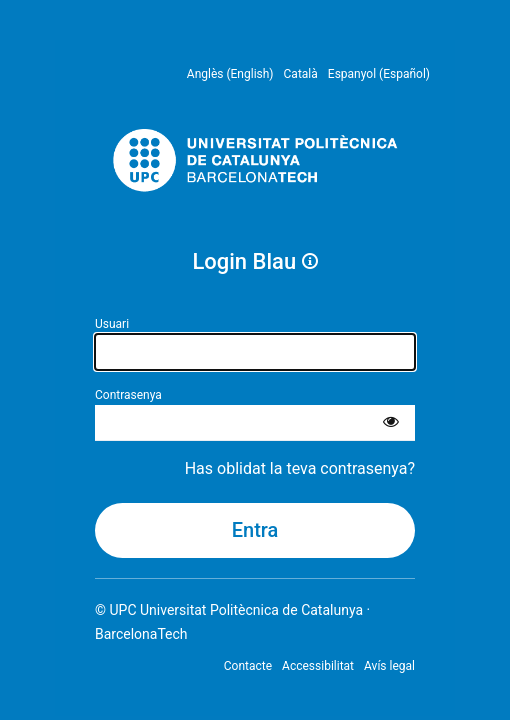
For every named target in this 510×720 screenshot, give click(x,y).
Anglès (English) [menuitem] (230, 74)
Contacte (248, 666)
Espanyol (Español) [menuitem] (379, 74)
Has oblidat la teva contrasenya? (300, 468)
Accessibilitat (318, 666)
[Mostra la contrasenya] (391, 423)
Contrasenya (128, 395)
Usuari (112, 324)
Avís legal (389, 666)
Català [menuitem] (301, 74)
